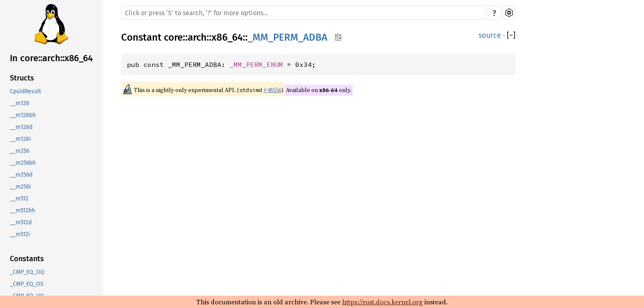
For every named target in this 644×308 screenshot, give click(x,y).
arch (197, 37)
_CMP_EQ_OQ (27, 272)
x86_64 (227, 37)
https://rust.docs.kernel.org (382, 302)
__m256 (20, 151)
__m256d (21, 175)
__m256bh (23, 163)
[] (511, 35)
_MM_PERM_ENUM (256, 64)
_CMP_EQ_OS (27, 284)
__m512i (20, 234)
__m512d (21, 222)
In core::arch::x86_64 (51, 58)
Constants (27, 259)
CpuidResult (25, 91)
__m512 (19, 199)
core (173, 37)
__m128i (20, 139)
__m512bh (22, 210)
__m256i (20, 187)
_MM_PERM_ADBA (287, 37)
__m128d (21, 127)
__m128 (20, 103)
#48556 (272, 90)
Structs (22, 78)
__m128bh (23, 115)
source (490, 35)
